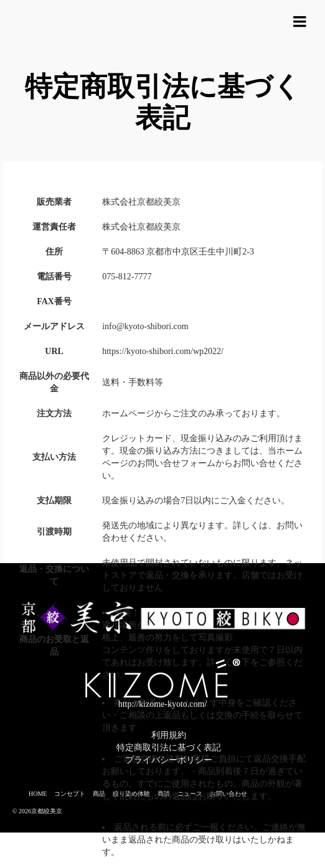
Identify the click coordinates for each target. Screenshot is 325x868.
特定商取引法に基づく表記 (169, 748)
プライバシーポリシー (169, 760)
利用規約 (169, 735)
